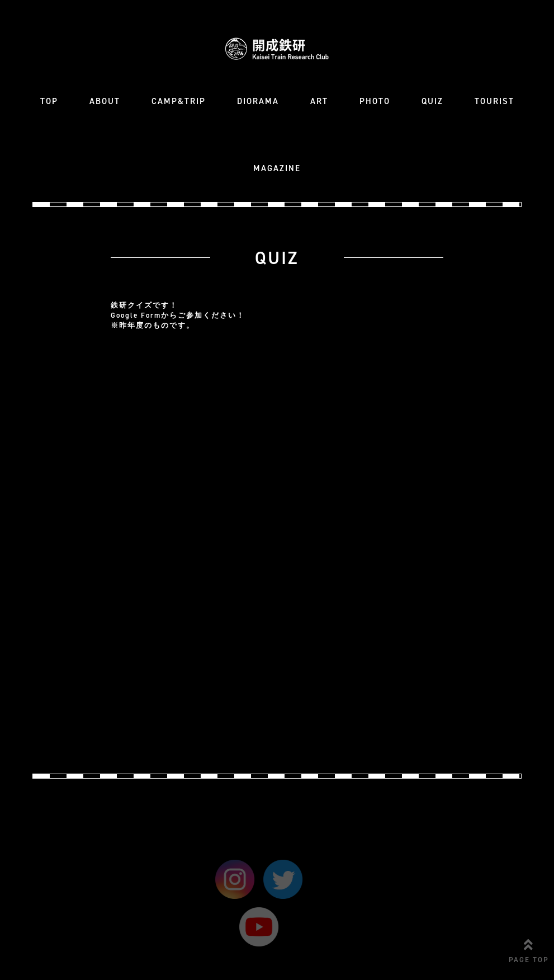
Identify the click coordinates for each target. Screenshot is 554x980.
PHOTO (375, 101)
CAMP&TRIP (179, 101)
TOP (49, 101)
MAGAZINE (277, 168)
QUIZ (432, 101)
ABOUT (105, 101)
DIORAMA (258, 101)
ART (319, 101)
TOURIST (494, 101)
